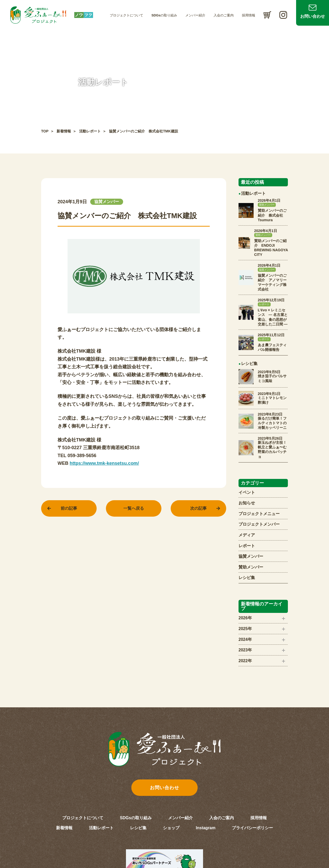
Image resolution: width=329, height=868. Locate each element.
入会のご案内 (224, 15)
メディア (247, 535)
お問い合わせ (313, 16)
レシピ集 (247, 578)
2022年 (245, 661)
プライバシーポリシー (252, 828)
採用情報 (249, 15)
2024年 (245, 639)
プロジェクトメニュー (259, 514)
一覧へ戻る (134, 508)
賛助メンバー (251, 567)
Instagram (206, 828)
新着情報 (64, 131)
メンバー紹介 (195, 15)
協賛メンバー (251, 556)
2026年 (245, 618)
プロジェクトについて (126, 15)
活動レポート (90, 131)
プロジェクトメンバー (259, 524)
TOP (45, 131)
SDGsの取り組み (164, 15)
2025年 (245, 629)
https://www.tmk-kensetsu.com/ (104, 463)
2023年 (245, 650)
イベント (247, 492)
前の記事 (69, 508)
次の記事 (198, 508)
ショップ (171, 828)
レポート (247, 546)
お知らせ (247, 503)
